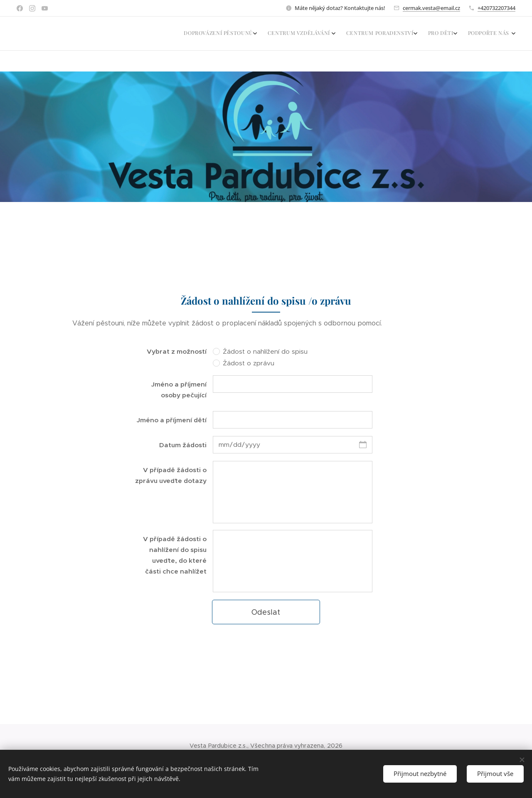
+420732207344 (496, 8)
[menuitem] (455, 34)
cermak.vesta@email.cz (431, 8)
